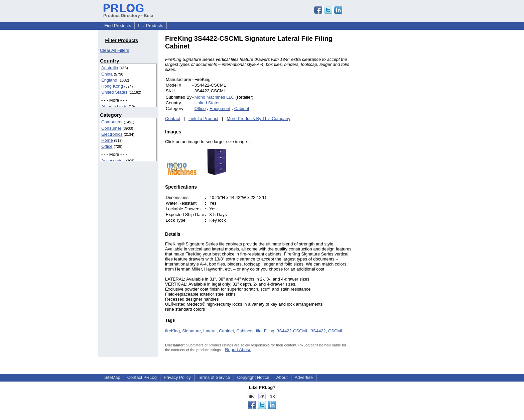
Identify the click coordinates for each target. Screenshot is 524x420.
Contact (173, 119)
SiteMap (112, 377)
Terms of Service (214, 377)
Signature (191, 331)
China (107, 74)
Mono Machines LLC (214, 97)
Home (107, 140)
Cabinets (245, 331)
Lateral (210, 331)
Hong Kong (112, 86)
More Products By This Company (258, 119)
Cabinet (242, 109)
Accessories (113, 161)
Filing (269, 331)
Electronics (112, 134)
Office (107, 146)
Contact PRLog (142, 377)
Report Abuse (238, 350)
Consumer (111, 128)
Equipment (220, 109)
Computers (112, 122)
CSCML (336, 331)
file (259, 331)
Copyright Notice (253, 377)
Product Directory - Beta (128, 13)
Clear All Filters (114, 50)
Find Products (118, 26)
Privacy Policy (177, 377)
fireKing (172, 331)
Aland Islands (114, 107)
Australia (110, 68)
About (282, 377)
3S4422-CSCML (293, 331)
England (109, 80)
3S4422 (318, 331)
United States (114, 92)
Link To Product (203, 119)
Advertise (304, 377)
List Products (151, 26)
